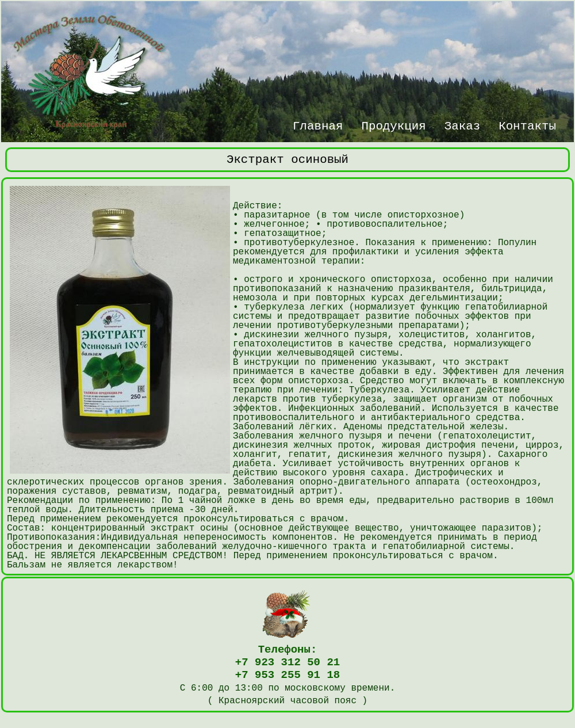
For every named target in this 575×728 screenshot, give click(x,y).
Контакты (527, 125)
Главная (318, 125)
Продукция (393, 125)
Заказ (462, 125)
